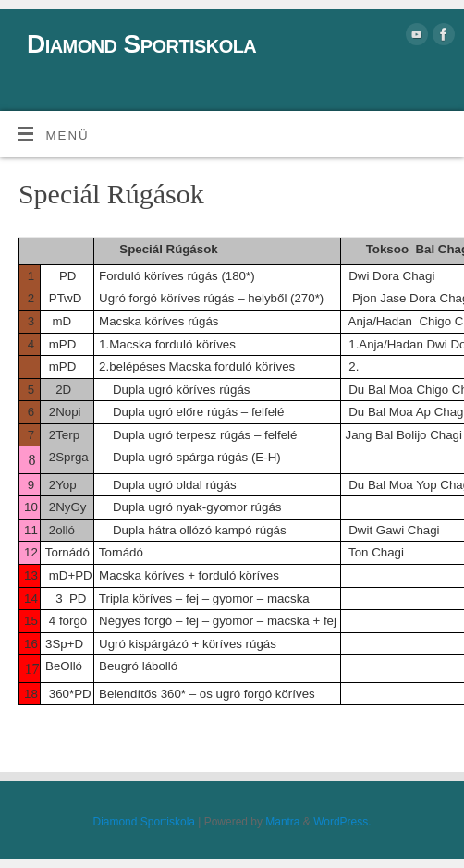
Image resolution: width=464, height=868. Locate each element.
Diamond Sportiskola (141, 44)
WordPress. (342, 822)
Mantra (282, 822)
